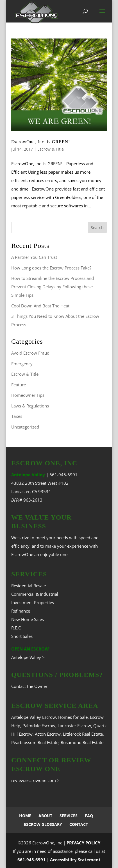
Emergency (22, 364)
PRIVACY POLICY (83, 843)
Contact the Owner (29, 686)
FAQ (89, 816)
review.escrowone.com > (35, 780)
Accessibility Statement (75, 860)
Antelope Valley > (28, 657)
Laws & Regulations (30, 406)
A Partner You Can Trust (34, 257)
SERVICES (69, 816)
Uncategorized (25, 427)
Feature (19, 385)
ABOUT (45, 816)
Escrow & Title (51, 149)
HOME (25, 816)
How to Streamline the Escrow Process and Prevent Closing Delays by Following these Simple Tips (53, 287)
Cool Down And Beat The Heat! (41, 306)
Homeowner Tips (28, 395)
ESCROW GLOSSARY (43, 824)
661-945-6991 (63, 475)
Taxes (17, 416)
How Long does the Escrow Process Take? (51, 268)
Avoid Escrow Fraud (30, 353)
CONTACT (79, 824)
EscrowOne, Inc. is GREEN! (41, 142)
